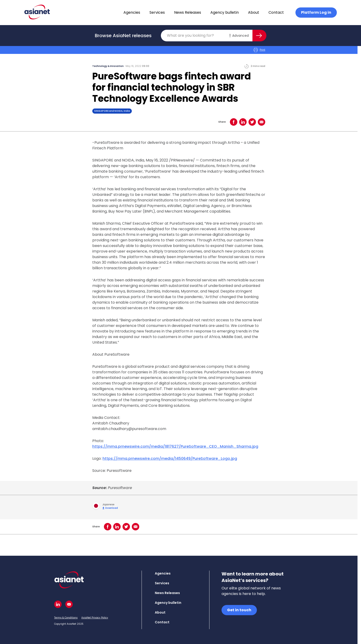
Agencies (132, 12)
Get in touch (239, 610)
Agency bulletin (225, 12)
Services (157, 12)
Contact (276, 12)
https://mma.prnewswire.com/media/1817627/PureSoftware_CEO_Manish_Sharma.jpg (175, 446)
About (254, 12)
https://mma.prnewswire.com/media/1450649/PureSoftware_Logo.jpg (170, 458)
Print (259, 50)
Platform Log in (316, 12)
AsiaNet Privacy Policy (95, 618)
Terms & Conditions (66, 618)
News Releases (188, 12)
